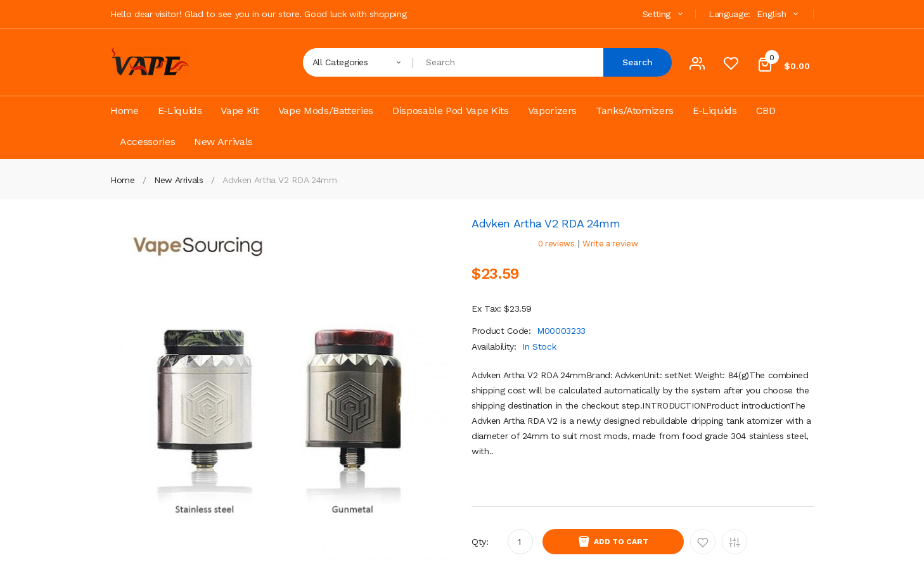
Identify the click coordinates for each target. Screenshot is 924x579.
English (779, 14)
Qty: (480, 542)
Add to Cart (621, 542)
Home (123, 180)
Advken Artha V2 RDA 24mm (280, 180)
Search (638, 62)
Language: (729, 14)
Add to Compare (735, 542)
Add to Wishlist (703, 542)
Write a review (610, 244)
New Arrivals (179, 180)
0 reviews (556, 244)
